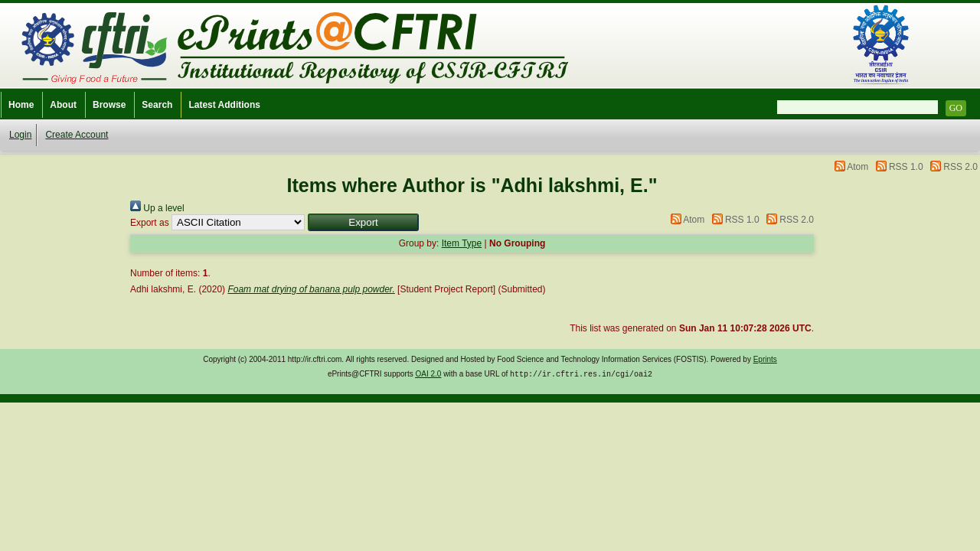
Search (157, 105)
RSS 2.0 (960, 167)
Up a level (157, 208)
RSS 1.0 (906, 167)
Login (20, 135)
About (63, 105)
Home (21, 105)
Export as (150, 223)
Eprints (765, 359)
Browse (109, 105)
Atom (857, 167)
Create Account (77, 135)
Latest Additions (224, 105)
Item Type (462, 243)
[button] (363, 222)
